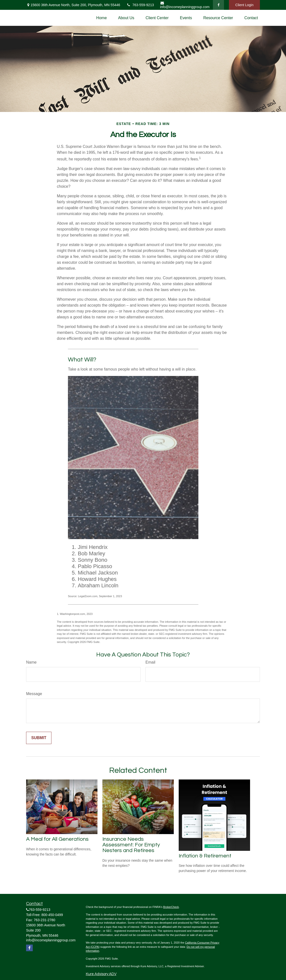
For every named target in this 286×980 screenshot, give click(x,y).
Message (34, 694)
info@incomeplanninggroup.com (185, 5)
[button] (102, 18)
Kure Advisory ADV (101, 974)
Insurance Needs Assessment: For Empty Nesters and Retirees (131, 845)
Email (150, 662)
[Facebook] (218, 5)
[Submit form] (39, 738)
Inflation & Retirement (205, 856)
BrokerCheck (171, 907)
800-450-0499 (52, 915)
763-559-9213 (140, 5)
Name (31, 662)
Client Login (244, 5)
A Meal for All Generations (57, 839)
